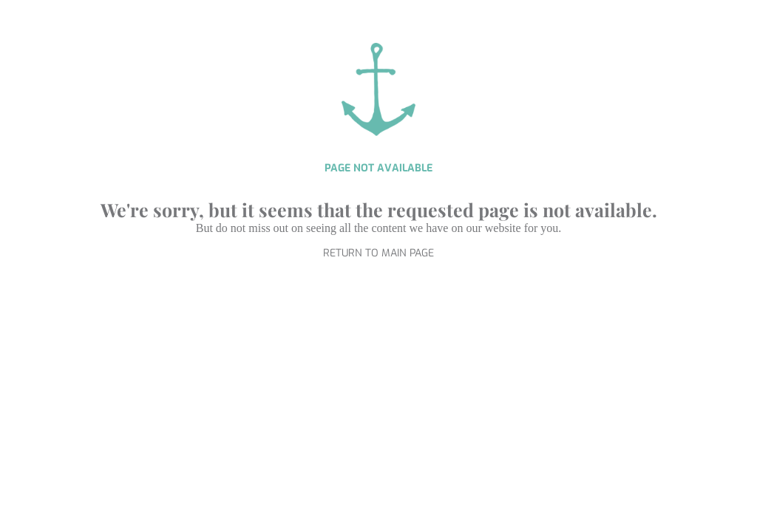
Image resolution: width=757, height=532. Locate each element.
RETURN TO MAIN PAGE (378, 253)
